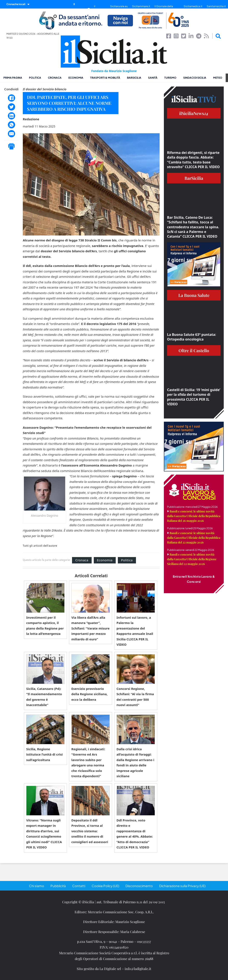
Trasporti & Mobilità (105, 78)
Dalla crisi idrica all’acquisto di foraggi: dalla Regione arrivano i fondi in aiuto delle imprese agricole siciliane (135, 763)
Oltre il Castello (194, 350)
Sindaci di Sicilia (195, 78)
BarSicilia (134, 78)
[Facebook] (12, 98)
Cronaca (55, 78)
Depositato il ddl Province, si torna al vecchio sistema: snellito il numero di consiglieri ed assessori (90, 831)
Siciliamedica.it (193, 6)
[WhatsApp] (12, 125)
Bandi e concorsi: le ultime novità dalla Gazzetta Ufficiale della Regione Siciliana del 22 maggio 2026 (192, 559)
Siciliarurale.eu (119, 6)
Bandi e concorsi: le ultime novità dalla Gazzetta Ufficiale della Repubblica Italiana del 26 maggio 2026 (194, 516)
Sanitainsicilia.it (216, 6)
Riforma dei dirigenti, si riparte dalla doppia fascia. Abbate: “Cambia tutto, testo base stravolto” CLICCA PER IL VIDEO (193, 160)
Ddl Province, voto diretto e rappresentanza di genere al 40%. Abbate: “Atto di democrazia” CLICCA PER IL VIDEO (135, 834)
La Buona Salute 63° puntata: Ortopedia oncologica (192, 337)
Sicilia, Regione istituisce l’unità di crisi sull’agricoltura (44, 754)
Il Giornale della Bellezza (164, 8)
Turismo (170, 78)
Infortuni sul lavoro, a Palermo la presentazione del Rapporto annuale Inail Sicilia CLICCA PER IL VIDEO (135, 631)
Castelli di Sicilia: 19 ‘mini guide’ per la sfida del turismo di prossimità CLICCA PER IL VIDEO (194, 397)
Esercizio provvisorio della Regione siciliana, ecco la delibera (89, 694)
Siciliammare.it (141, 6)
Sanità (153, 78)
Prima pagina (13, 78)
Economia (76, 78)
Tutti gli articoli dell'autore (40, 546)
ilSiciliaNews (194, 113)
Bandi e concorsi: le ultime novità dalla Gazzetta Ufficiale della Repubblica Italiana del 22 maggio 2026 (194, 538)
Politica (35, 78)
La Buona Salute (194, 295)
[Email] (12, 134)
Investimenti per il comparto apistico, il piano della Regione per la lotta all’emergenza (45, 626)
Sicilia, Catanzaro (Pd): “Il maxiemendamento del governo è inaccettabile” (44, 697)
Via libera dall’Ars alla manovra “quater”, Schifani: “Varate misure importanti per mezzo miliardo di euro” (90, 628)
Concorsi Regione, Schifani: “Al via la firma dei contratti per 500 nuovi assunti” (135, 697)
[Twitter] (12, 107)
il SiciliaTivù (100, 8)
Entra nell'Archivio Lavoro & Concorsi (194, 579)
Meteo (218, 78)
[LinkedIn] (12, 116)
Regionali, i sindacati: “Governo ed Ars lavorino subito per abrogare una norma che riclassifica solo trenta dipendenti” (88, 763)
